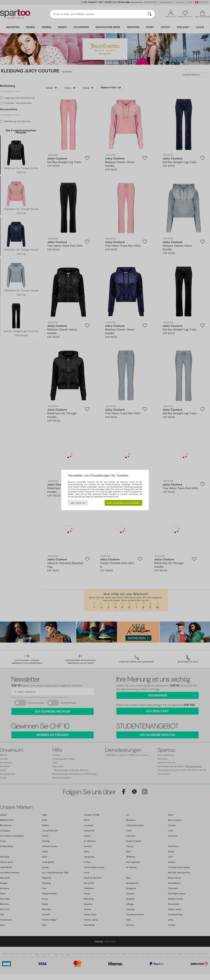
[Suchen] (150, 14)
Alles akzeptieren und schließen (123, 503)
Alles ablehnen (78, 503)
